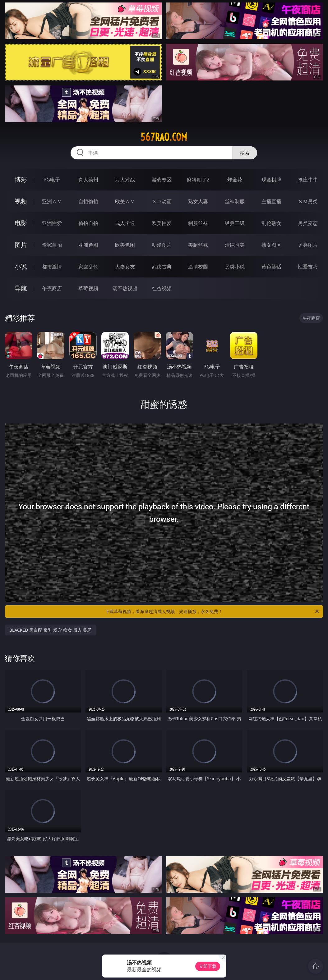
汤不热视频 (125, 288)
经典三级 (235, 223)
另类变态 (308, 223)
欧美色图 (125, 245)
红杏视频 (162, 288)
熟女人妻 (198, 201)
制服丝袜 (198, 223)
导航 (21, 288)
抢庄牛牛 (308, 180)
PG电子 (52, 180)
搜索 (245, 153)
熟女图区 (271, 245)
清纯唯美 (235, 245)
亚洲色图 (88, 245)
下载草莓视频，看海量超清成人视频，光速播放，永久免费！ (213, 611)
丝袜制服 (235, 201)
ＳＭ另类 (308, 201)
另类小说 (235, 267)
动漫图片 (162, 245)
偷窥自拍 (52, 245)
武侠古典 (162, 267)
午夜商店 (52, 288)
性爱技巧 (308, 267)
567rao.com (164, 137)
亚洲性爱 (52, 223)
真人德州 (88, 180)
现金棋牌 (271, 180)
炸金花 (235, 180)
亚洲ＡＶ (52, 201)
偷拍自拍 (88, 223)
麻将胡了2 (198, 180)
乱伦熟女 (271, 223)
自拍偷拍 (88, 201)
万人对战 (125, 180)
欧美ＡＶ (125, 201)
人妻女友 (125, 267)
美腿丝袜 (198, 245)
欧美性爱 (162, 223)
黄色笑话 (271, 267)
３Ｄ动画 (162, 201)
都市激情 (52, 267)
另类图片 (308, 245)
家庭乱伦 (88, 267)
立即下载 (208, 966)
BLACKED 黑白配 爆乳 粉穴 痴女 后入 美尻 (50, 630)
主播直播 (271, 201)
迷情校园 (198, 267)
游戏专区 (162, 180)
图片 (21, 245)
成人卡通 (125, 223)
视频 (21, 201)
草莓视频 (88, 288)
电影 (21, 223)
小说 (21, 266)
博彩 (21, 179)
